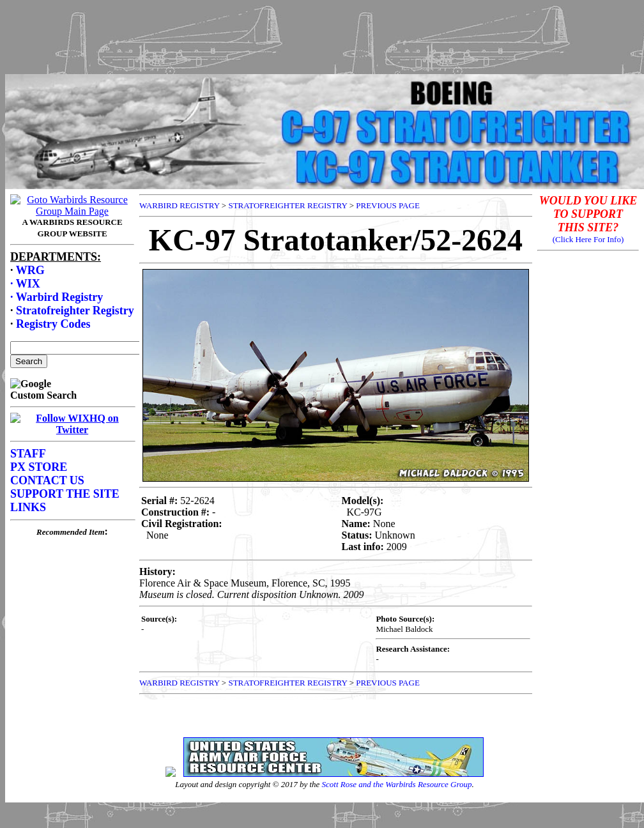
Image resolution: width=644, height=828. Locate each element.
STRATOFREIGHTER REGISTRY (287, 205)
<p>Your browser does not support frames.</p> (72, 461)
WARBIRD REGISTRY (180, 205)
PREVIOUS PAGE (388, 205)
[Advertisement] (322, 34)
